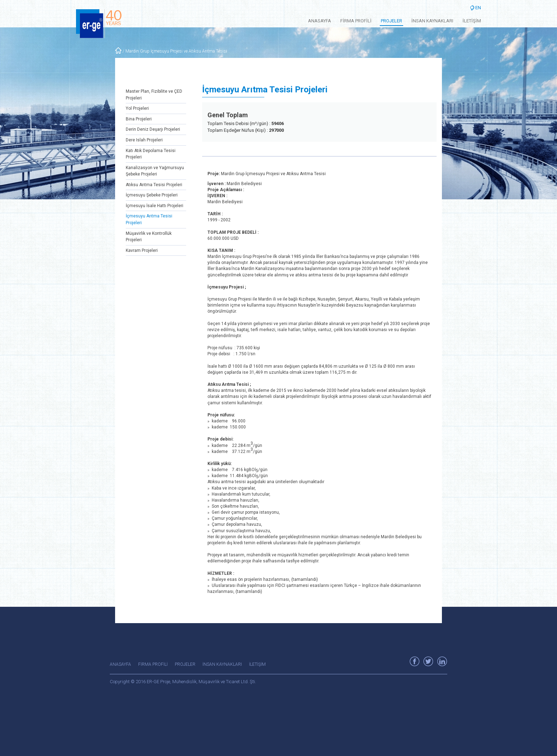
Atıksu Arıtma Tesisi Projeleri (154, 185)
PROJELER (391, 21)
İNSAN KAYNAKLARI (432, 21)
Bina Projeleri (139, 119)
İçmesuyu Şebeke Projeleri (152, 195)
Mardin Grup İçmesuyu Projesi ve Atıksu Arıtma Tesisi (176, 51)
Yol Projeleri (137, 108)
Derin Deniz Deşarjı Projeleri (153, 129)
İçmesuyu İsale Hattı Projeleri (155, 206)
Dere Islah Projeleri (144, 140)
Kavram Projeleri (142, 250)
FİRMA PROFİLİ (356, 21)
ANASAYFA (320, 21)
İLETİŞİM (472, 21)
